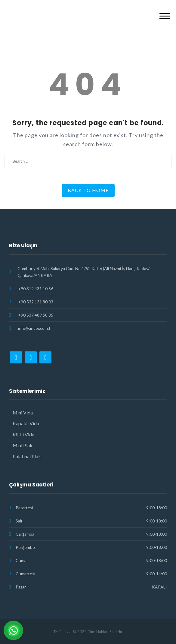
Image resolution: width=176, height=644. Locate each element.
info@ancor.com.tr (35, 328)
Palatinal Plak (27, 456)
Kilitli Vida (23, 434)
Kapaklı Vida (26, 423)
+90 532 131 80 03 (36, 302)
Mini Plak (23, 445)
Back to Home (88, 190)
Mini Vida (23, 412)
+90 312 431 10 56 (36, 289)
